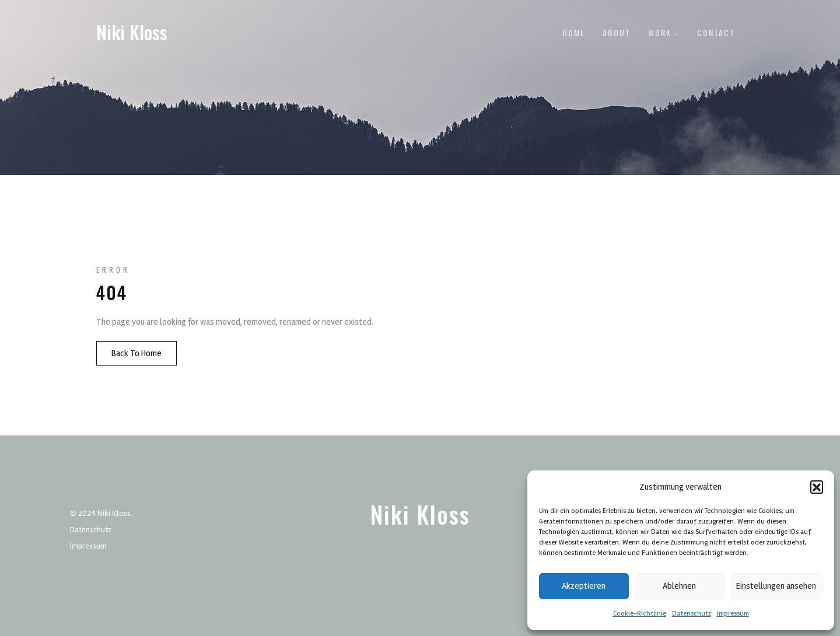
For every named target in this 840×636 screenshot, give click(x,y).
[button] (817, 487)
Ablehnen (679, 586)
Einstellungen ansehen (776, 586)
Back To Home (136, 353)
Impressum (733, 614)
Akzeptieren (584, 586)
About (617, 32)
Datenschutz (692, 614)
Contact (716, 32)
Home (574, 32)
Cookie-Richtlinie (640, 614)
